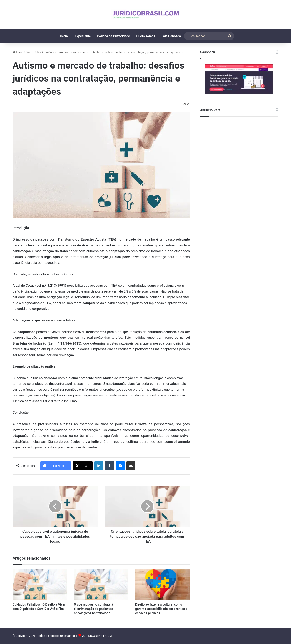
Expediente (83, 36)
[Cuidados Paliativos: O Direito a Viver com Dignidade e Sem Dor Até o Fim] (40, 585)
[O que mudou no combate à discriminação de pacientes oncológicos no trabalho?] (101, 585)
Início (18, 52)
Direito (30, 52)
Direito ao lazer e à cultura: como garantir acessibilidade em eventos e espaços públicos (161, 609)
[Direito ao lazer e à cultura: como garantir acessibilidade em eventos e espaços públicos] (163, 585)
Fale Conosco (171, 36)
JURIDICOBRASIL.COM (97, 636)
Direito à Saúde (47, 52)
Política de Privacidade (113, 36)
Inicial (64, 36)
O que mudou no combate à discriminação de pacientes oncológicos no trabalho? (93, 609)
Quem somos (146, 36)
